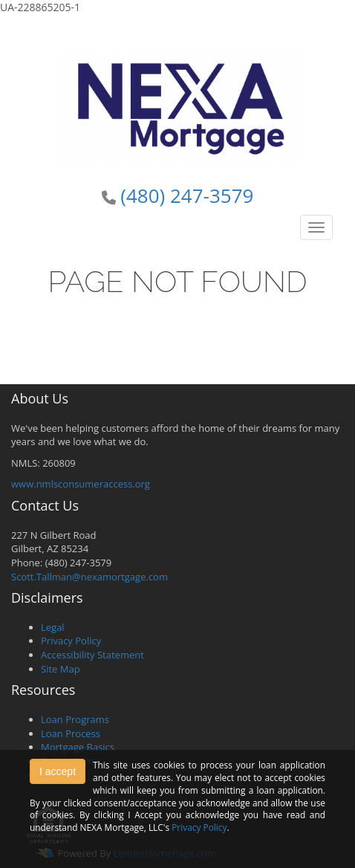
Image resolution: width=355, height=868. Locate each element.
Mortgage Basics (78, 747)
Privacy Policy (71, 641)
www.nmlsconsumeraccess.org (81, 484)
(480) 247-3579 (187, 195)
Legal (53, 627)
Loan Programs (75, 719)
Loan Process (71, 733)
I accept (58, 771)
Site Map (61, 669)
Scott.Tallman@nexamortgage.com (89, 577)
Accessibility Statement (92, 655)
